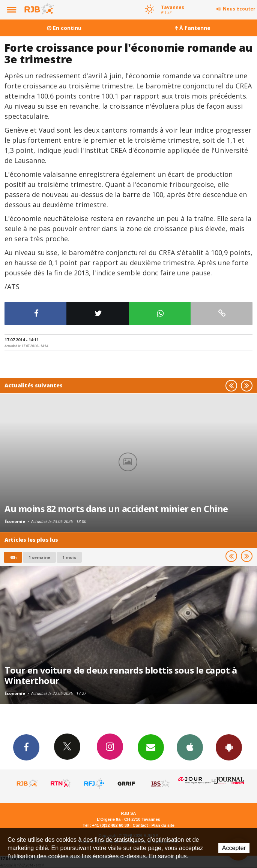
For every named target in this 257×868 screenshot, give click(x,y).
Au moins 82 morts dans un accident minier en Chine (116, 509)
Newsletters (151, 747)
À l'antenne (193, 28)
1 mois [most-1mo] (69, 557)
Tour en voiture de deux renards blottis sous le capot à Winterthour (121, 675)
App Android (229, 747)
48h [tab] (13, 557)
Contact (140, 825)
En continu (64, 28)
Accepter (234, 848)
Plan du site (163, 825)
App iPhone (190, 747)
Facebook (26, 747)
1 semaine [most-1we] (39, 557)
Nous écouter (239, 9)
